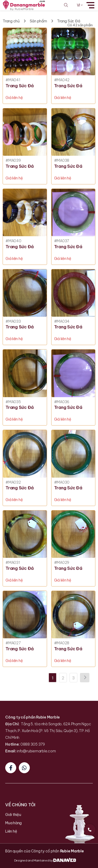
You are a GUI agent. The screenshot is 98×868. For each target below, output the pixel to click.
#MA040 (13, 241)
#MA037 (62, 241)
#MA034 (62, 321)
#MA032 (13, 482)
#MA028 (62, 643)
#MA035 (13, 402)
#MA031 (13, 563)
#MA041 (13, 80)
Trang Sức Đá (68, 21)
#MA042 (62, 80)
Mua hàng (13, 823)
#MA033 (13, 321)
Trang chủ (11, 21)
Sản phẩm (38, 21)
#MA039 (13, 161)
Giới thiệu (13, 815)
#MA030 (62, 482)
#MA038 (62, 161)
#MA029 (62, 563)
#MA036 (62, 402)
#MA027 (13, 643)
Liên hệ (11, 831)
